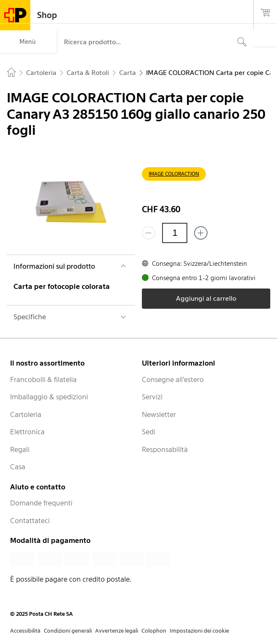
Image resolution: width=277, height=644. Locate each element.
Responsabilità (165, 449)
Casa (18, 467)
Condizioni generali (68, 631)
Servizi (152, 397)
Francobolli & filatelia (43, 379)
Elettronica (27, 432)
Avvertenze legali (117, 631)
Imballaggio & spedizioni (49, 397)
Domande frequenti (41, 503)
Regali (20, 449)
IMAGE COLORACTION (174, 174)
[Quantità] (175, 233)
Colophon (154, 631)
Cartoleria (26, 414)
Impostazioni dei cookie (199, 631)
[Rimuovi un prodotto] (149, 233)
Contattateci (30, 521)
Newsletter (159, 414)
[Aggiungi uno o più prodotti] (201, 233)
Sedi (149, 432)
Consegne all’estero (173, 379)
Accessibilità (25, 631)
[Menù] (28, 42)
